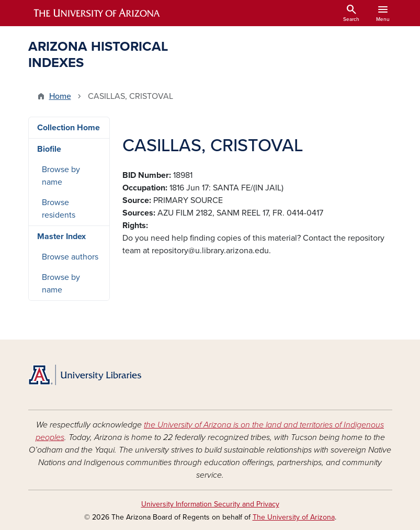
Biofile (49, 149)
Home (60, 96)
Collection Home (69, 128)
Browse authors (70, 257)
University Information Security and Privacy (210, 504)
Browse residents (59, 209)
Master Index (61, 236)
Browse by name (61, 176)
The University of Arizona (294, 517)
